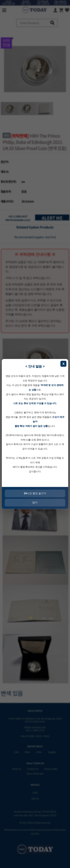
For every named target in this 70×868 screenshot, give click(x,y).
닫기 (35, 502)
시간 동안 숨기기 (35, 493)
